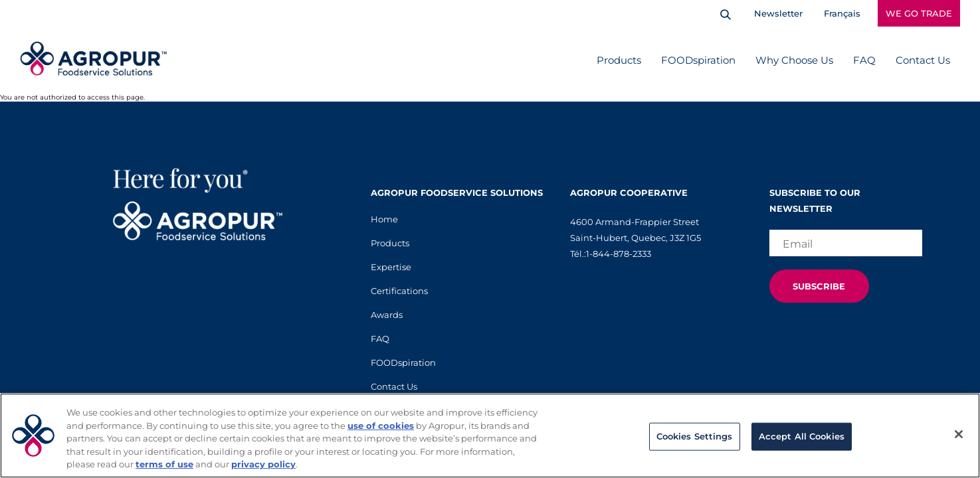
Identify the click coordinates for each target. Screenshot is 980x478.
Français (842, 13)
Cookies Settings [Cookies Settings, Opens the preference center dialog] (695, 436)
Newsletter (778, 13)
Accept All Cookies (802, 436)
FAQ (864, 60)
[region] (490, 436)
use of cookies (381, 426)
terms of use (164, 464)
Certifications (399, 291)
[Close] (959, 434)
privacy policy (263, 464)
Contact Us (923, 60)
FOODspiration (698, 60)
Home (384, 219)
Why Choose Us (794, 60)
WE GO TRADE (919, 13)
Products (619, 60)
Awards (387, 315)
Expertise (391, 267)
